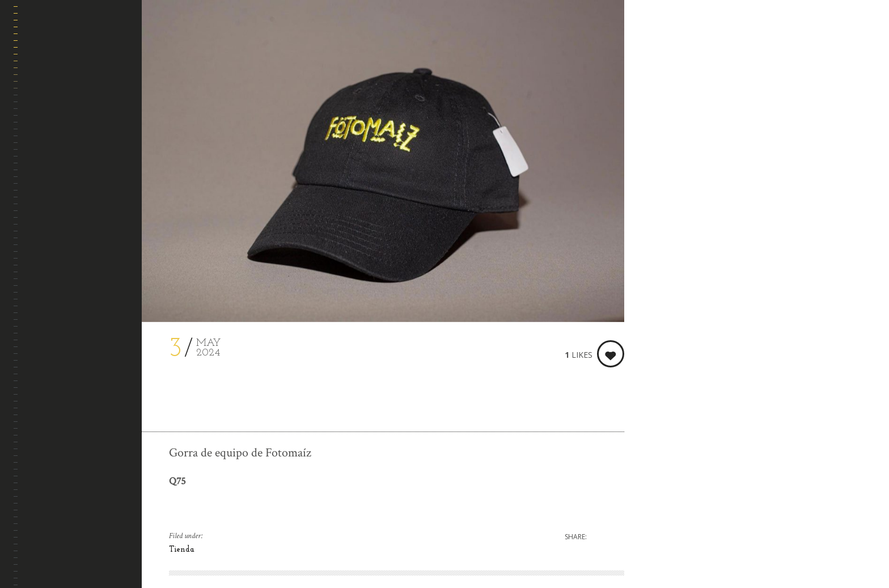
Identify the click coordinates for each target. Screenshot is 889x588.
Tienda (182, 550)
